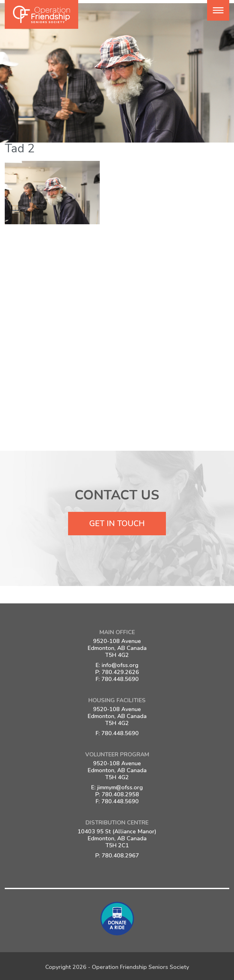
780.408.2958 (120, 793)
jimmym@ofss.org (120, 786)
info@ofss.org (120, 664)
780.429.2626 (120, 671)
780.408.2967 (120, 854)
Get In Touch (117, 522)
